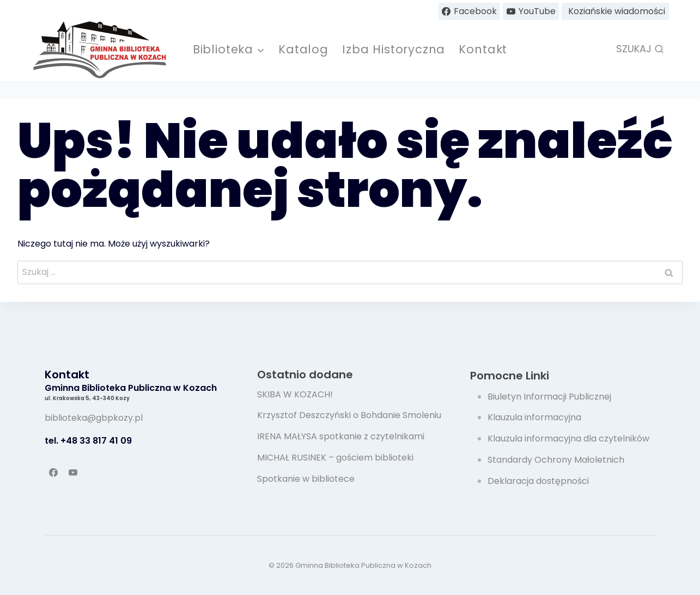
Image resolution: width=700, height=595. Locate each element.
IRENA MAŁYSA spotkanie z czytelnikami (341, 436)
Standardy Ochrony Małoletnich (556, 460)
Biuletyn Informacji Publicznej (549, 397)
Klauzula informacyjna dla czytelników (568, 438)
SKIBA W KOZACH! (295, 394)
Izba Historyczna (394, 49)
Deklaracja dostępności (538, 481)
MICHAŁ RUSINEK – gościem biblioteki (335, 458)
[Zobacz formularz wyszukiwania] (640, 49)
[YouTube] (73, 473)
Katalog (303, 49)
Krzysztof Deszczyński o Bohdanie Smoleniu (349, 415)
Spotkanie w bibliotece (306, 479)
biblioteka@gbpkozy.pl (94, 418)
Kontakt (483, 49)
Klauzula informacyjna (534, 417)
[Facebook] (53, 473)
